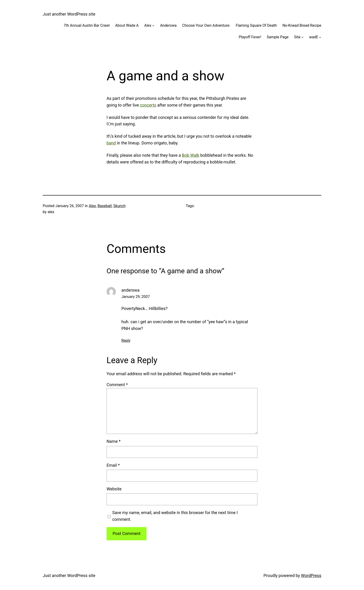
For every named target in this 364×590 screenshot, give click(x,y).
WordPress (311, 575)
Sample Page (278, 37)
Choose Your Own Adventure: (206, 25)
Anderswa (168, 25)
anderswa (130, 290)
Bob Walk (190, 155)
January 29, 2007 (136, 297)
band (111, 143)
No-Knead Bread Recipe (302, 25)
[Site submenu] (302, 37)
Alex (148, 25)
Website (114, 489)
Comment (117, 385)
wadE (314, 37)
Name (114, 441)
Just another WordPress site (69, 14)
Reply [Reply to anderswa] (126, 341)
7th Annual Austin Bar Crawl (87, 25)
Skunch (119, 206)
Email (113, 465)
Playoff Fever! (250, 37)
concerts (148, 105)
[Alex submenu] (153, 26)
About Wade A (127, 25)
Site (297, 37)
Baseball (105, 206)
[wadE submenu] (320, 37)
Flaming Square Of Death (256, 25)
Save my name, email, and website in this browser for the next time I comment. (175, 516)
